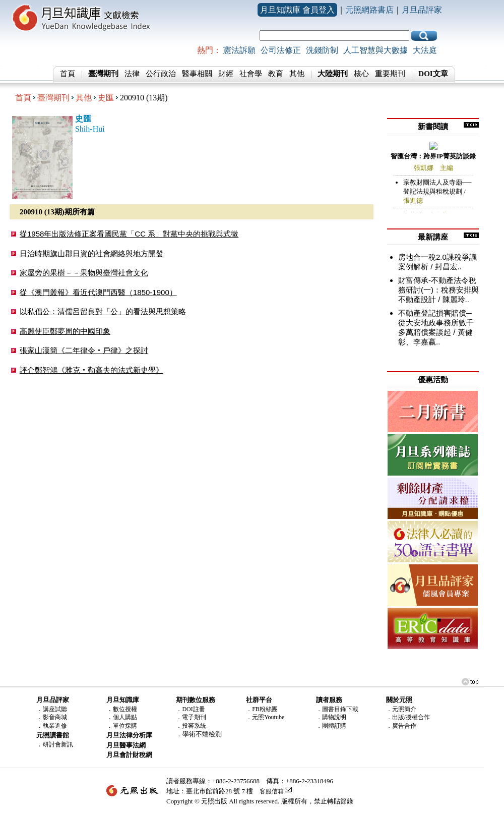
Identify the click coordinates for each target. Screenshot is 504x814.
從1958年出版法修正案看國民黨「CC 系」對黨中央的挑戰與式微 (129, 234)
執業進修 (55, 726)
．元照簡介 (401, 709)
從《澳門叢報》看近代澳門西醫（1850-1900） (98, 292)
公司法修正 (281, 50)
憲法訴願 (239, 50)
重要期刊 (390, 74)
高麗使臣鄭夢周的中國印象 (65, 331)
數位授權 (125, 709)
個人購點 (125, 717)
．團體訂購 (331, 726)
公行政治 (161, 74)
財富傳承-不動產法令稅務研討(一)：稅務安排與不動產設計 (438, 290)
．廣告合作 (401, 726)
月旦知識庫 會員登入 (297, 10)
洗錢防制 (322, 50)
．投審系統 (191, 726)
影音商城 (55, 717)
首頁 (68, 74)
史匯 (106, 98)
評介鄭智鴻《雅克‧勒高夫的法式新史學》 (91, 370)
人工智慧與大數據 (375, 50)
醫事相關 (197, 74)
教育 (276, 74)
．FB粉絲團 (262, 709)
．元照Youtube (265, 717)
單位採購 (125, 726)
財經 (226, 74)
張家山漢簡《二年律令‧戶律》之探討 (84, 350)
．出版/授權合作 (408, 717)
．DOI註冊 (190, 709)
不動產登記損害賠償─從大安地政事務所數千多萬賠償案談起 (436, 323)
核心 (361, 74)
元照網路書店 (369, 10)
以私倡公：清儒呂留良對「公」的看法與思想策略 (103, 311)
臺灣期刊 (53, 98)
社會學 (251, 74)
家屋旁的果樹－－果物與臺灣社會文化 (84, 273)
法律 (132, 74)
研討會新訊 (58, 744)
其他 (297, 74)
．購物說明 (331, 717)
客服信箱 (272, 791)
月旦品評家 (422, 10)
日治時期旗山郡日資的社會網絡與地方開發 (91, 253)
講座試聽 (55, 709)
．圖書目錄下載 (337, 709)
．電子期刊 (191, 717)
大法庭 (425, 50)
